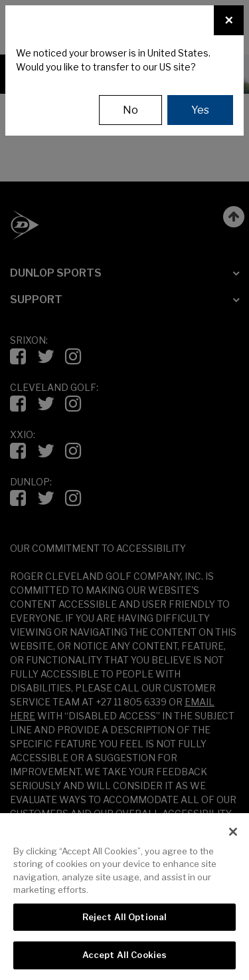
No (130, 110)
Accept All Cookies (124, 955)
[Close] (229, 20)
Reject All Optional (124, 917)
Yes (200, 110)
